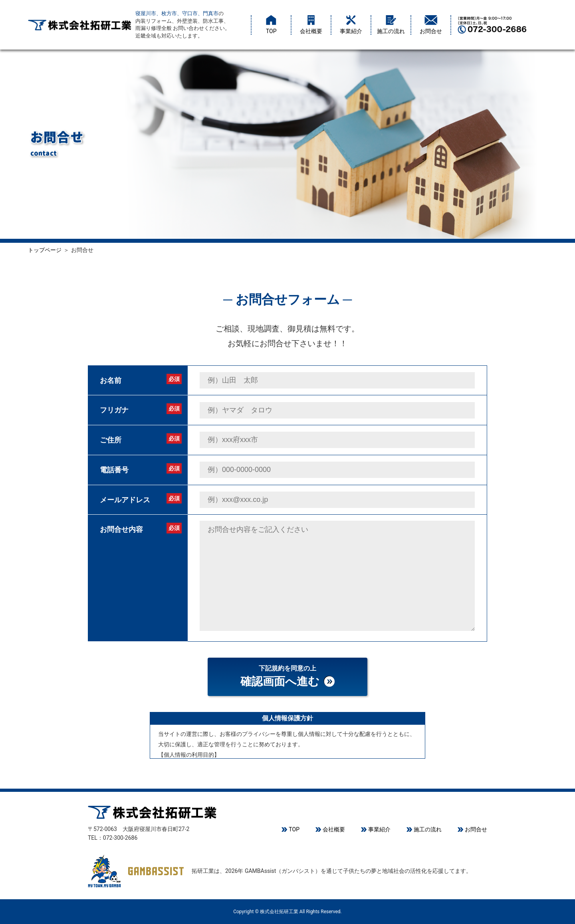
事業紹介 (351, 25)
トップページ (45, 250)
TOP (271, 25)
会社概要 (311, 25)
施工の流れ (391, 25)
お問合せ (431, 25)
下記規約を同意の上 (287, 677)
